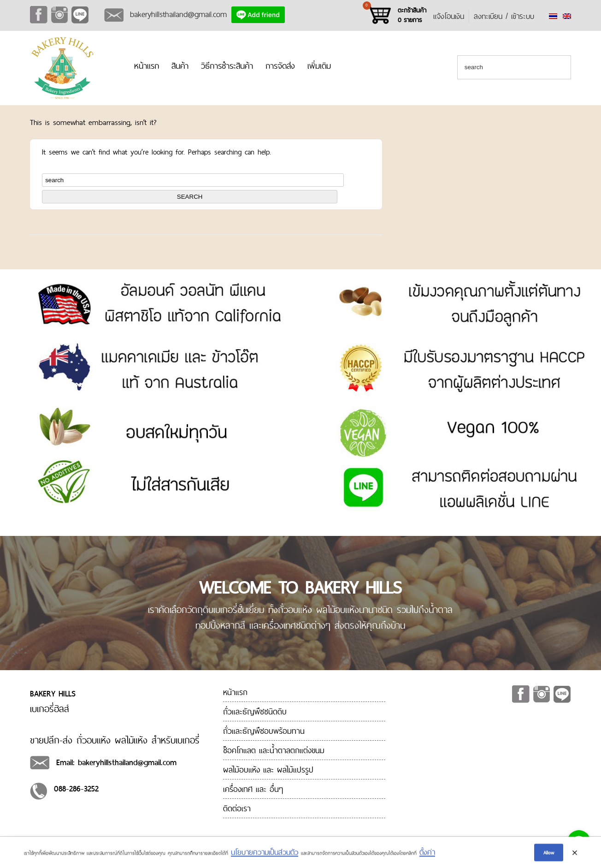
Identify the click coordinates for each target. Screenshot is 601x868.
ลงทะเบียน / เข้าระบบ (504, 16)
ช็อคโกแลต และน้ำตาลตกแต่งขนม (274, 750)
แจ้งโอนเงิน (449, 16)
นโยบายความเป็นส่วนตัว (265, 854)
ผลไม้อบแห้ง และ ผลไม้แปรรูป (268, 770)
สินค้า (180, 66)
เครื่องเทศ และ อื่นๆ (253, 789)
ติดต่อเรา (237, 808)
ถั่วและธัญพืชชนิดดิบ (255, 711)
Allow (549, 854)
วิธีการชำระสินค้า (227, 66)
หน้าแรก (147, 66)
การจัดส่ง (280, 66)
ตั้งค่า (427, 854)
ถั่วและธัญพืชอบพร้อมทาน (264, 731)
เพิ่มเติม (319, 66)
